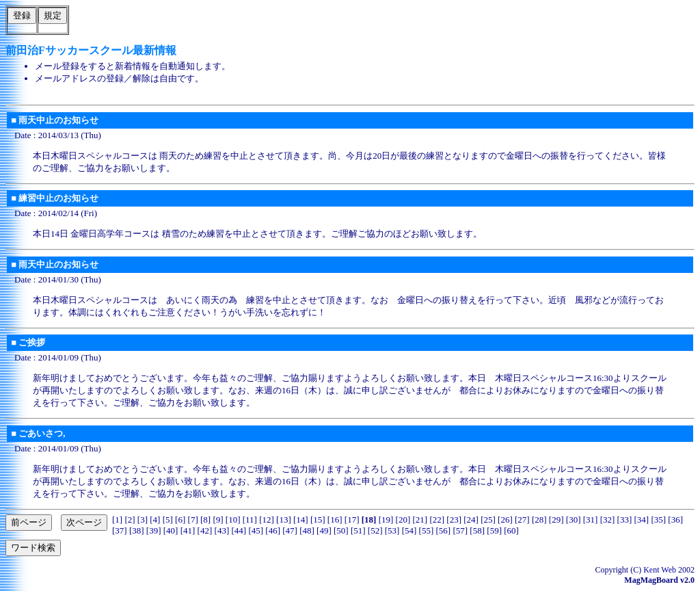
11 (250, 520)
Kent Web (660, 570)
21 (420, 520)
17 (352, 520)
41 (188, 530)
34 (642, 520)
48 (307, 530)
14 (300, 520)
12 (267, 520)
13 (283, 520)
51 (358, 530)
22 (437, 520)
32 (607, 520)
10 (233, 520)
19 (386, 520)
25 (488, 520)
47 (290, 530)
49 (324, 530)
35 (659, 520)
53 (392, 530)
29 (556, 520)
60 (512, 530)
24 (471, 520)
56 (443, 530)
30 (573, 520)
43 (222, 530)
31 (590, 520)
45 (256, 530)
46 (273, 530)
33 (624, 520)
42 (205, 530)
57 (460, 530)
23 (454, 520)
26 (505, 520)
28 (539, 520)
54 (409, 530)
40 (171, 530)
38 (136, 530)
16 (335, 520)
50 (341, 530)
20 (403, 520)
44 (239, 530)
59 (495, 530)
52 (375, 530)
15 (318, 520)
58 (477, 530)
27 (522, 520)
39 (153, 530)
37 (119, 530)
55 (426, 530)
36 (676, 520)
